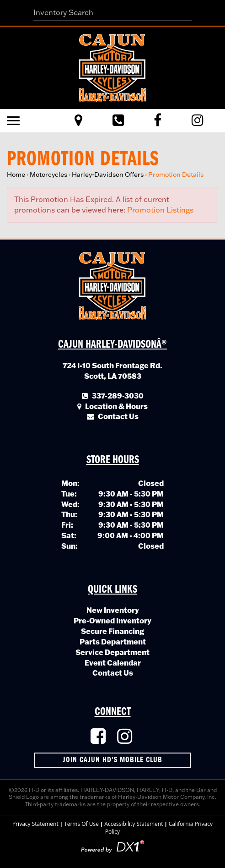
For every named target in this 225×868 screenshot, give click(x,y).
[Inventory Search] (113, 13)
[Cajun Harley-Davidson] (112, 67)
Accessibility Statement (134, 824)
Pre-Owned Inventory (112, 620)
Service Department (112, 652)
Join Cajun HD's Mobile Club (112, 760)
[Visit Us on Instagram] (197, 121)
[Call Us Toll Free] (118, 121)
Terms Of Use (81, 824)
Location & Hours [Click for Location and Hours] (112, 406)
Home (16, 175)
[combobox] (113, 13)
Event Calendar (113, 663)
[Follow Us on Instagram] (126, 737)
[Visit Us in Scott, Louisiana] (78, 121)
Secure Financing (112, 631)
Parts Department (113, 641)
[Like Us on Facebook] (158, 121)
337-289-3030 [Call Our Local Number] (113, 396)
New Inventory (113, 610)
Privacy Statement (35, 824)
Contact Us (113, 673)
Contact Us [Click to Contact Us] (113, 416)
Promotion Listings (160, 210)
